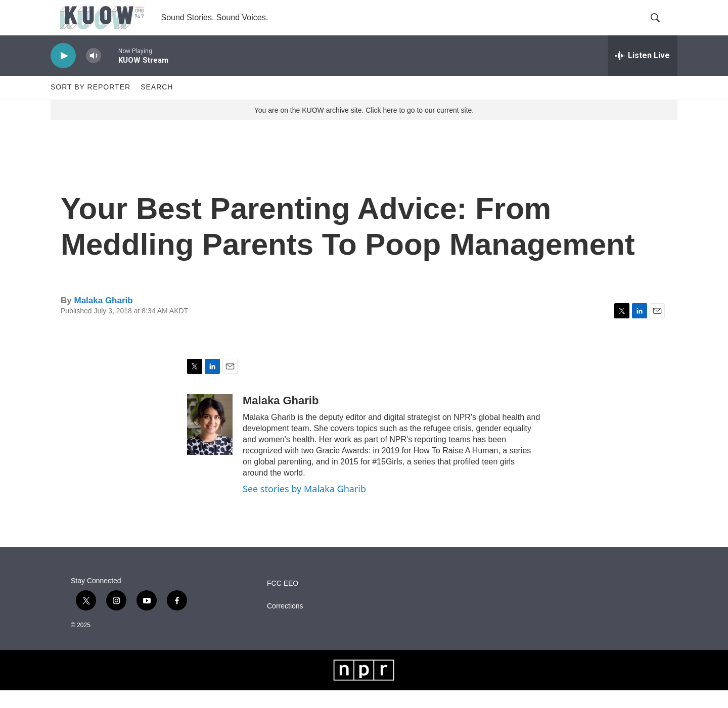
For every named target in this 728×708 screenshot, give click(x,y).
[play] (63, 74)
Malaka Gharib (103, 318)
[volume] (94, 74)
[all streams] (643, 73)
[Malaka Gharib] (210, 442)
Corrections (285, 624)
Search (157, 105)
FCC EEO (283, 601)
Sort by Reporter (90, 105)
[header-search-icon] (661, 27)
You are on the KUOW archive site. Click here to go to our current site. (364, 128)
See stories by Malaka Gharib (304, 506)
